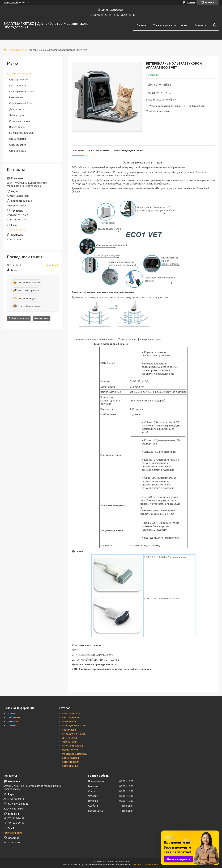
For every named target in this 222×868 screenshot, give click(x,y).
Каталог (11, 714)
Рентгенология (18, 86)
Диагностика (17, 109)
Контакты (200, 25)
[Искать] (214, 25)
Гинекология (69, 722)
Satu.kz (127, 861)
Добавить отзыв (19, 318)
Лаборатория (17, 115)
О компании (13, 718)
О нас (184, 25)
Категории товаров (19, 74)
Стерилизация (17, 151)
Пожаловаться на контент (145, 865)
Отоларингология (20, 121)
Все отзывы (41, 318)
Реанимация (16, 97)
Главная (141, 25)
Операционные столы (22, 91)
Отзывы (11, 726)
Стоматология (18, 139)
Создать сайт (11, 2)
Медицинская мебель (22, 133)
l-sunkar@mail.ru (16, 230)
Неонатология (17, 127)
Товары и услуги (163, 25)
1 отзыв (191, 2)
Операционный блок (21, 103)
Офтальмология (19, 80)
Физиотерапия (18, 145)
